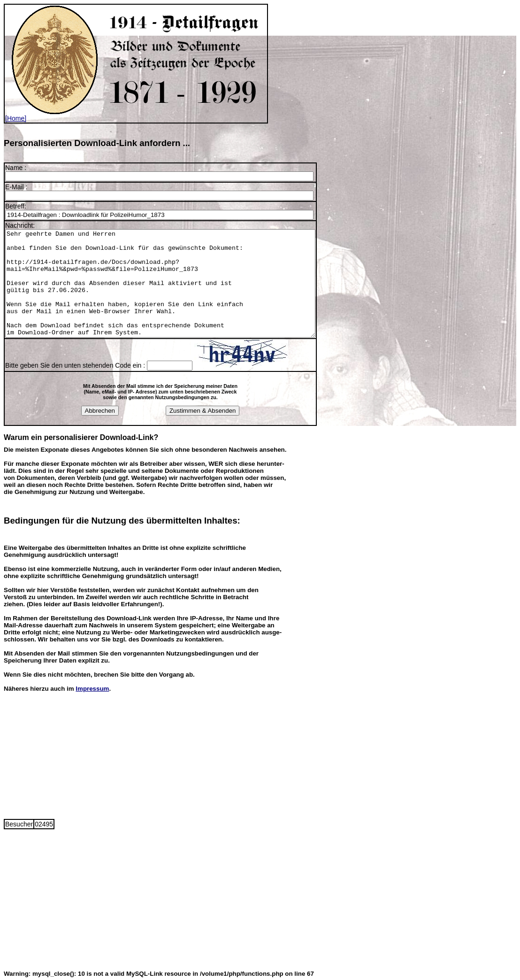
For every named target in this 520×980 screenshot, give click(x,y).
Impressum (92, 687)
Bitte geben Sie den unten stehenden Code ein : (76, 364)
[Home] (136, 115)
